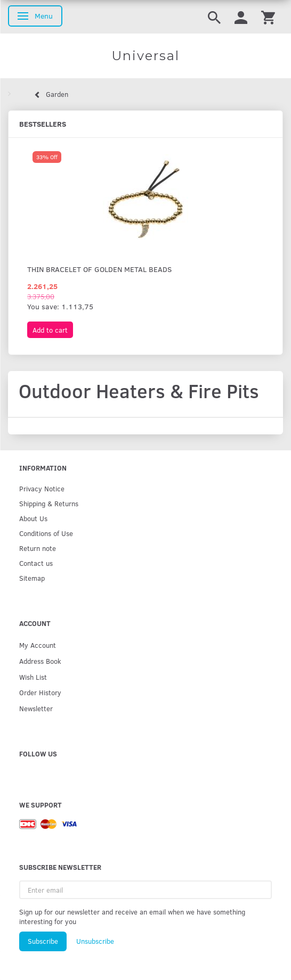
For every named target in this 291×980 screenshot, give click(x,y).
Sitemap (32, 578)
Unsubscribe (95, 941)
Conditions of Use (46, 533)
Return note (38, 548)
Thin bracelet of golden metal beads (99, 269)
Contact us (36, 563)
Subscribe (43, 941)
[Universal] (145, 56)
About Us (33, 518)
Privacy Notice (42, 488)
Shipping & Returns (49, 503)
